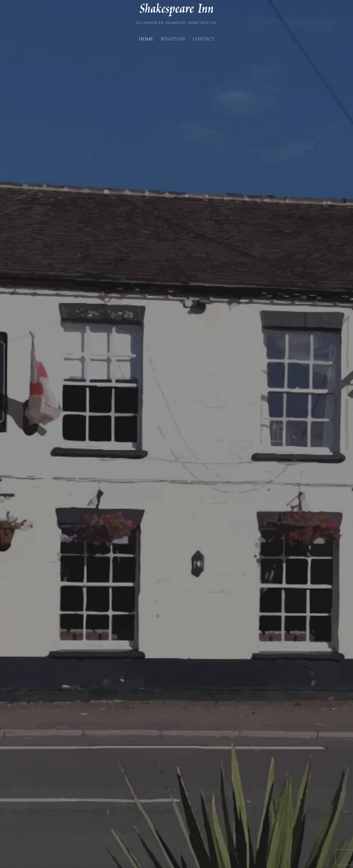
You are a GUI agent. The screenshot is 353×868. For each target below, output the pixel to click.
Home (146, 39)
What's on (173, 39)
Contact (203, 39)
